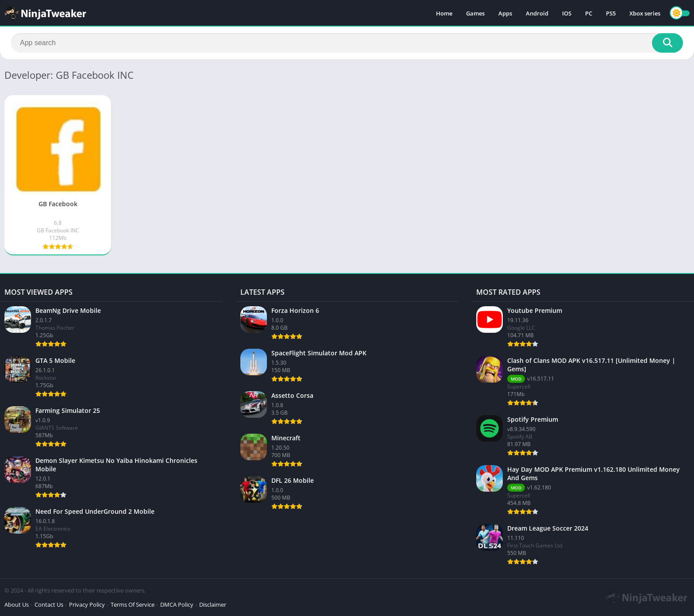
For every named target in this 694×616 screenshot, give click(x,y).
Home (444, 13)
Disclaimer (213, 604)
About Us (17, 604)
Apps (505, 13)
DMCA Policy (177, 604)
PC (589, 13)
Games (475, 13)
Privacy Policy (87, 604)
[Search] (347, 43)
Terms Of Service (133, 604)
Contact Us (49, 604)
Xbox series (645, 13)
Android (537, 13)
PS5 (611, 13)
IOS (567, 13)
